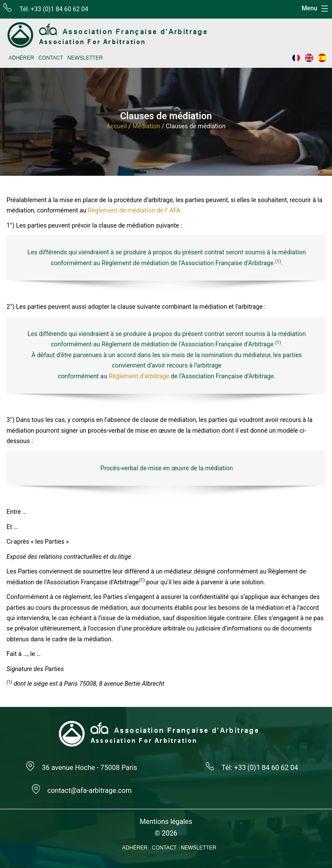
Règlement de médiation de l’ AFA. (135, 211)
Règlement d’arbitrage (139, 376)
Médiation (146, 126)
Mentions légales (166, 822)
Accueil (117, 126)
